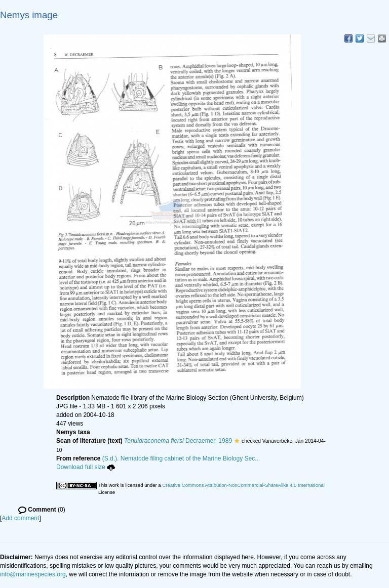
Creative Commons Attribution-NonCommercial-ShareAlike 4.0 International (243, 485)
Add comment (20, 518)
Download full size (86, 467)
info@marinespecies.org (33, 574)
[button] (237, 441)
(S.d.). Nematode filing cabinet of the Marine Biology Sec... (181, 458)
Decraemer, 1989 (178, 441)
